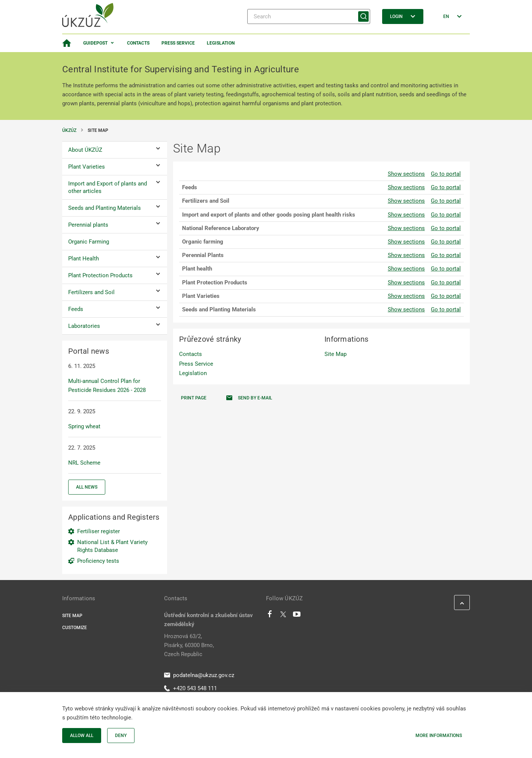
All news (87, 487)
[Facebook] (270, 616)
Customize (75, 628)
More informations (439, 736)
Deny (121, 736)
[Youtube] (297, 616)
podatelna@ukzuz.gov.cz (199, 675)
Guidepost (95, 43)
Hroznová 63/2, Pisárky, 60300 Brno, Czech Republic (189, 645)
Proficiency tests (98, 561)
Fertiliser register (99, 531)
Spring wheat (84, 426)
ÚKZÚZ (69, 130)
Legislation (221, 43)
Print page (194, 398)
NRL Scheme (84, 463)
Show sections (406, 174)
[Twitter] (283, 616)
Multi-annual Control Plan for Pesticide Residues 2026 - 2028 (107, 386)
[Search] (309, 16)
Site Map (335, 354)
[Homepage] (67, 43)
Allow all (82, 736)
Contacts (138, 43)
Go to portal (446, 174)
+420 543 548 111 (191, 688)
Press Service (178, 43)
